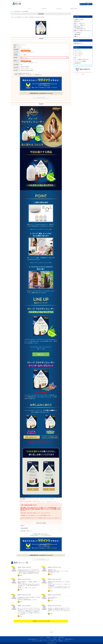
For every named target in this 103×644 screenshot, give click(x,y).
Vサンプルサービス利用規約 (80, 61)
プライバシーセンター (43, 639)
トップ (29, 9)
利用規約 (17, 73)
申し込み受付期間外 (41, 97)
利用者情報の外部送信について (69, 639)
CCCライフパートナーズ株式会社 (49, 641)
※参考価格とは (16, 56)
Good (20, 575)
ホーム (12, 11)
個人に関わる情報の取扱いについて (33, 639)
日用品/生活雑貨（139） (80, 29)
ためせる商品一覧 (17, 11)
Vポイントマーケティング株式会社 (37, 641)
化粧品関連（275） (79, 27)
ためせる (44, 9)
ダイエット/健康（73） (80, 25)
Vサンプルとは (77, 50)
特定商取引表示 (78, 63)
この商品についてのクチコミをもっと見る (41, 621)
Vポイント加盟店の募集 (59, 641)
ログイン (90, 4)
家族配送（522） (79, 43)
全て (76, 36)
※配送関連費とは (16, 52)
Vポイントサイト (89, 2)
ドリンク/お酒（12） (79, 23)
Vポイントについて (78, 52)
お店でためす (74, 9)
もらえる (59, 9)
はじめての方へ (84, 4)
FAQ (75, 58)
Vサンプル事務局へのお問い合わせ (82, 59)
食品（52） (78, 21)
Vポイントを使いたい (79, 54)
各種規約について (60, 639)
